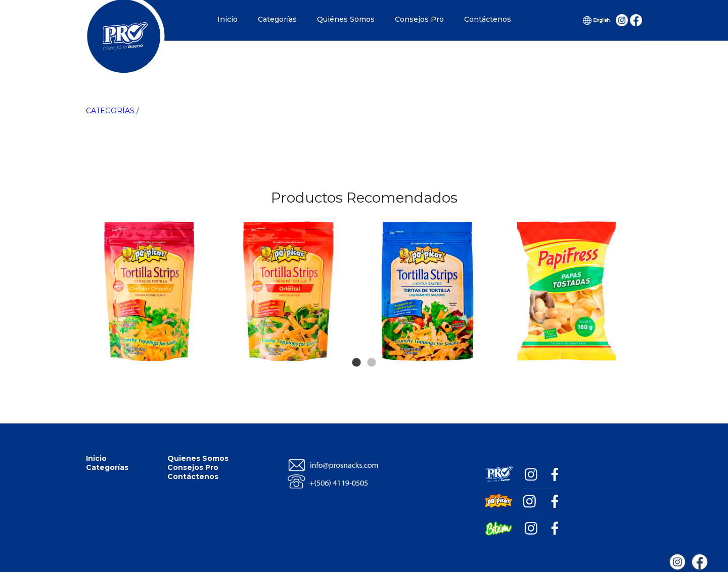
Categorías (277, 19)
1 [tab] (356, 348)
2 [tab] (372, 348)
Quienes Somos (198, 458)
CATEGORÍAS (111, 111)
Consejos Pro (419, 19)
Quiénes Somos (346, 19)
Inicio (227, 19)
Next (623, 242)
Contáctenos (488, 19)
